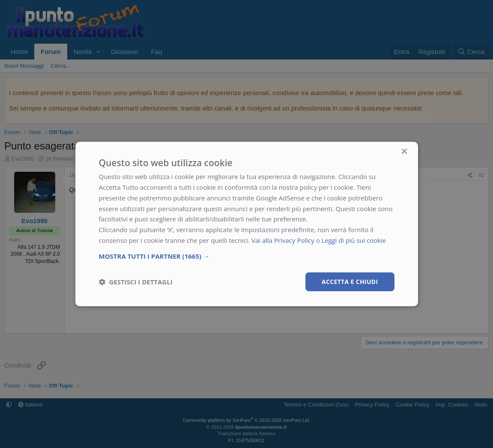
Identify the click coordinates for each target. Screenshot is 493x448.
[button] (247, 256)
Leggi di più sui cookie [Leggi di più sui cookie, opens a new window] (354, 240)
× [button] (404, 152)
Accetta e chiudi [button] (350, 281)
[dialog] (247, 224)
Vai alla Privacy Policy (283, 240)
